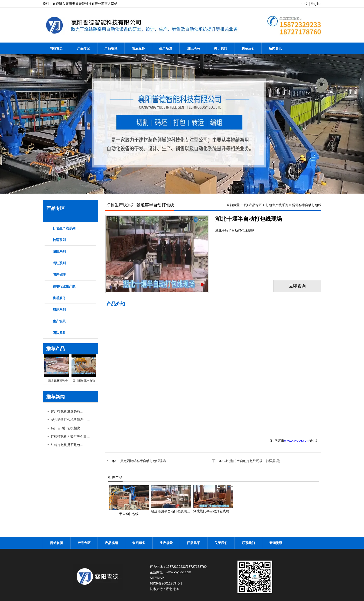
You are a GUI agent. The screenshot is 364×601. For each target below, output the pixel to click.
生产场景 (166, 48)
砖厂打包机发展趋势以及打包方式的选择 (67, 411)
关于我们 (221, 48)
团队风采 (193, 48)
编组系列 (59, 251)
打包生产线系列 (64, 228)
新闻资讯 (275, 48)
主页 (244, 205)
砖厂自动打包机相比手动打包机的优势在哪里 (67, 428)
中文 (305, 4)
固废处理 (59, 275)
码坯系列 (59, 263)
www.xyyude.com (297, 440)
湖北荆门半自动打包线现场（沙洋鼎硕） (253, 461)
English (316, 4)
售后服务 (138, 48)
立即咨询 (297, 286)
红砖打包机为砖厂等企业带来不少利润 (72, 436)
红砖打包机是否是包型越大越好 (67, 445)
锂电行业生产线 (64, 286)
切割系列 (59, 310)
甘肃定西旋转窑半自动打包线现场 (141, 461)
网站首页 (56, 48)
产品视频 (111, 48)
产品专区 (84, 48)
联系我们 (248, 48)
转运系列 (59, 240)
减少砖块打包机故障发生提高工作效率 (72, 420)
